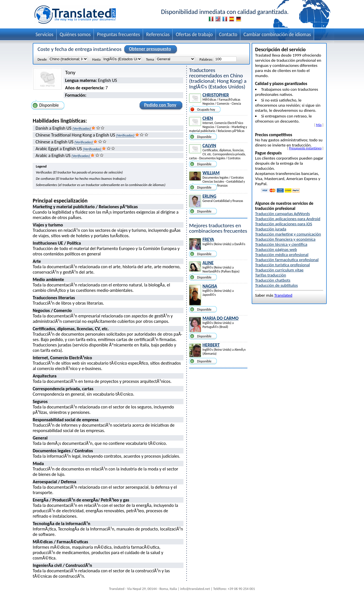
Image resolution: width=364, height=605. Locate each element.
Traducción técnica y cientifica (281, 244)
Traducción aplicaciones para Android (288, 219)
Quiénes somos (75, 34)
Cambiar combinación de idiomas (277, 34)
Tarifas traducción (271, 275)
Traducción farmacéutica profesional (287, 260)
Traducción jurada (271, 229)
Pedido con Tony (159, 106)
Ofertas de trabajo (194, 34)
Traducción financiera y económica (285, 239)
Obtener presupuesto (149, 49)
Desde (42, 59)
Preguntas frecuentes (118, 34)
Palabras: (206, 59)
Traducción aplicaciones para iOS (284, 224)
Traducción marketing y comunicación (288, 234)
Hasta (96, 59)
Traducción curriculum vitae (279, 270)
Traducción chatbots (273, 280)
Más (319, 125)
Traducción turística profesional (283, 265)
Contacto (228, 34)
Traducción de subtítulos (276, 285)
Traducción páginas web (276, 249)
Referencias (158, 34)
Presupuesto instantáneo (305, 148)
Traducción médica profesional (282, 255)
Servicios (45, 34)
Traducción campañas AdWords (283, 214)
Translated (283, 295)
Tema (150, 59)
